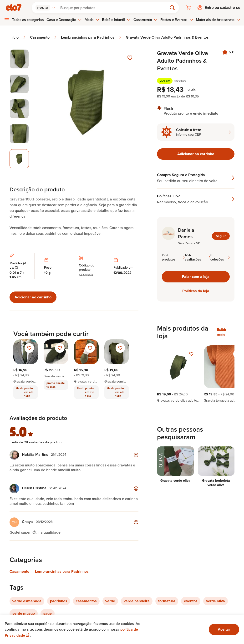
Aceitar (224, 629)
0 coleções (220, 257)
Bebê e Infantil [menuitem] (116, 20)
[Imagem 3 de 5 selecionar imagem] (19, 109)
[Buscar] (115, 8)
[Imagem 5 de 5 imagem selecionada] (19, 159)
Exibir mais (222, 332)
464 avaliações (197, 257)
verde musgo (24, 613)
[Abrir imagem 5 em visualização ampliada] (87, 109)
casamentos (86, 601)
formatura (167, 601)
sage (48, 613)
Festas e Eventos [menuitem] (177, 20)
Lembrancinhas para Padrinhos (91, 37)
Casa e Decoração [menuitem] (64, 20)
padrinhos (59, 601)
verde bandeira (137, 601)
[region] (196, 374)
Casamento (44, 37)
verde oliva (216, 601)
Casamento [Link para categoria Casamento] (19, 571)
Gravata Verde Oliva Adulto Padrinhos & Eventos (167, 37)
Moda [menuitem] (92, 20)
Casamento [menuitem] (146, 20)
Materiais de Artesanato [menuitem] (218, 20)
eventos (191, 601)
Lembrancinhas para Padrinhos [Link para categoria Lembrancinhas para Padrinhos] (62, 571)
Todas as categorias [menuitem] (28, 20)
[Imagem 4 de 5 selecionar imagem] (19, 134)
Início (18, 37)
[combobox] (46, 8)
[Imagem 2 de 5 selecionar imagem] (19, 84)
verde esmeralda (27, 601)
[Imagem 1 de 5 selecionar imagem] (19, 59)
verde (110, 601)
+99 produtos (173, 257)
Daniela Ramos (186, 233)
